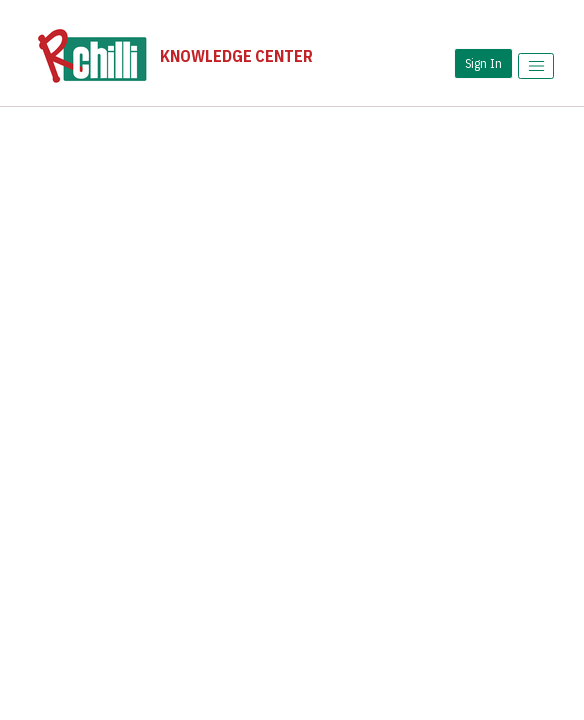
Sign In (483, 63)
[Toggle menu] (536, 66)
